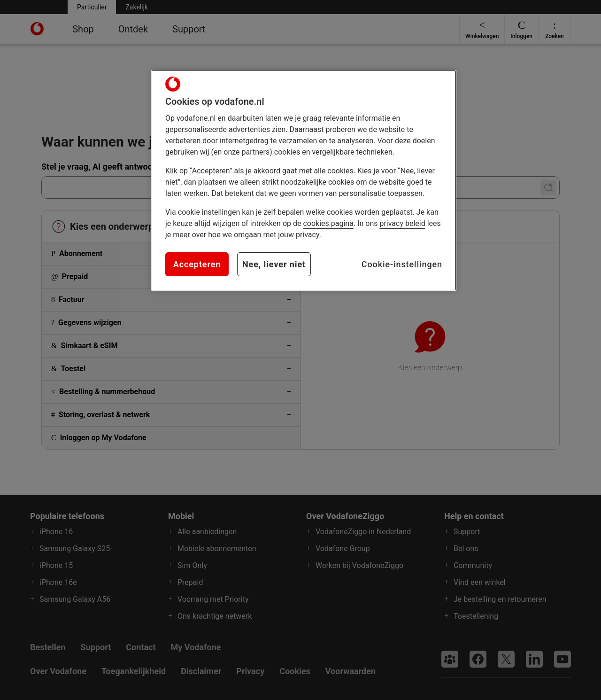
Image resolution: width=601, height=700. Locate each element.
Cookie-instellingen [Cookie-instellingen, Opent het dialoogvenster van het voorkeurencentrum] (402, 264)
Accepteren (197, 264)
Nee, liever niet (274, 264)
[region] (304, 180)
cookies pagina (328, 223)
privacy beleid (402, 223)
